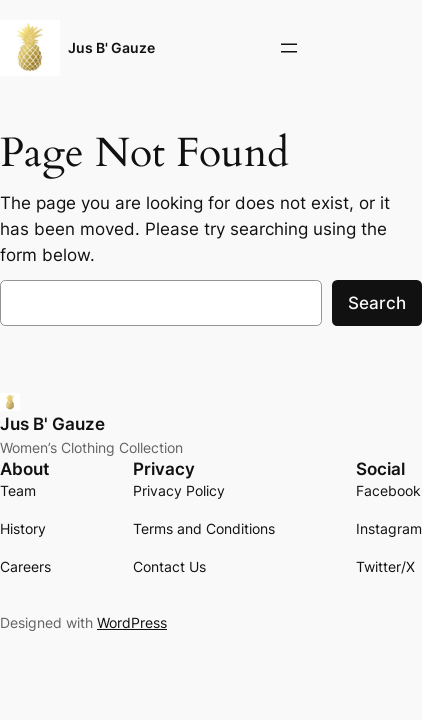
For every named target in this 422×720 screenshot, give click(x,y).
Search (377, 303)
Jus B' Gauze (111, 47)
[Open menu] (289, 48)
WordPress (132, 622)
